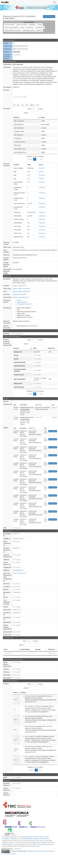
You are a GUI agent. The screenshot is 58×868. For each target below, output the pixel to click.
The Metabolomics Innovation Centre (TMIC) (35, 839)
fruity (15, 730)
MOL (18, 105)
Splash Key (38, 405)
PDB (27, 105)
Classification (32, 25)
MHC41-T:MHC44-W (20, 573)
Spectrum (54, 408)
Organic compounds (20, 286)
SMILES (32, 105)
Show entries (35, 109)
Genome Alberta (41, 842)
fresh (15, 720)
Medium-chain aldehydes (21, 297)
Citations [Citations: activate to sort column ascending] (23, 692)
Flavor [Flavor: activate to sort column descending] (15, 692)
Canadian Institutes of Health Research (32, 837)
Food (5, 649)
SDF (23, 105)
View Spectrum (53, 431)
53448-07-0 (17, 610)
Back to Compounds (49, 17)
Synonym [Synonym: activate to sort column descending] (16, 117)
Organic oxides (22, 302)
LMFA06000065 (32, 326)
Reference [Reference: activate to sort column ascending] (51, 348)
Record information (10, 25)
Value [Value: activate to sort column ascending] (35, 348)
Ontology (40, 25)
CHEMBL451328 (19, 539)
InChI (37, 105)
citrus (15, 699)
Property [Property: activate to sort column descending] (16, 348)
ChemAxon (42, 175)
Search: (35, 113)
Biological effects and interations (13, 30)
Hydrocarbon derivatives (25, 304)
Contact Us (18, 849)
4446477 (16, 534)
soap (15, 760)
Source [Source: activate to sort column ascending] (43, 117)
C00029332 (17, 592)
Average (38, 649)
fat (15, 709)
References (39, 30)
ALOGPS (42, 168)
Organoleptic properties (29, 30)
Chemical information (22, 25)
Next (42, 159)
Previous (30, 159)
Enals (19, 300)
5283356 (16, 548)
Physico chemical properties (12, 27)
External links (30, 27)
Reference (51, 649)
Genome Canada (31, 842)
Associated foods (39, 27)
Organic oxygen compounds (22, 289)
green (16, 740)
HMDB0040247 (18, 570)
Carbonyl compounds (20, 294)
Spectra (23, 27)
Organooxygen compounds (22, 291)
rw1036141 (17, 613)
